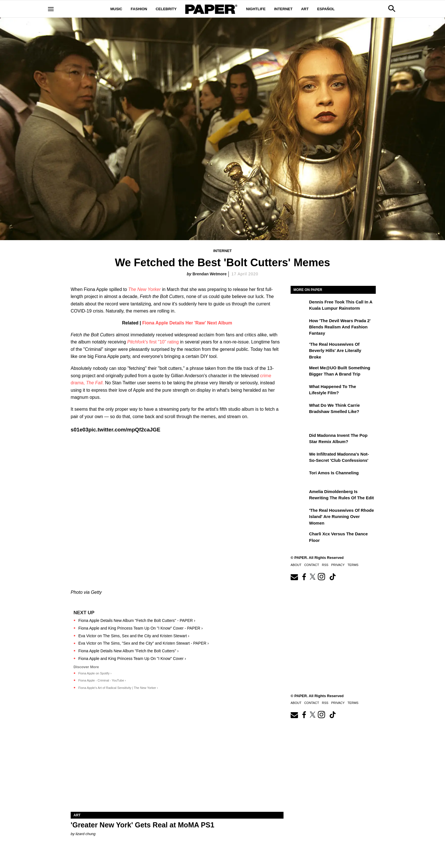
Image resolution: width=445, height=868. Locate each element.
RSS (325, 565)
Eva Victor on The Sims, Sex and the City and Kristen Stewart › (134, 636)
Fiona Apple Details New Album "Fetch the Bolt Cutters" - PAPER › (137, 620)
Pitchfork (136, 342)
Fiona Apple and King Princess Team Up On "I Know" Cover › (132, 659)
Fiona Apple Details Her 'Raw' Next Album (187, 323)
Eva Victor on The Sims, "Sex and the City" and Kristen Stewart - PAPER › (144, 643)
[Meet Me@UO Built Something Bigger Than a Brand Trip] (299, 372)
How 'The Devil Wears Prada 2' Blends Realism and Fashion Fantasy (340, 327)
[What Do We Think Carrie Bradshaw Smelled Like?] (299, 409)
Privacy (338, 565)
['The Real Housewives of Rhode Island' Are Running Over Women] (299, 514)
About (296, 565)
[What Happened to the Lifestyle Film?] (299, 391)
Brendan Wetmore (209, 274)
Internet (283, 9)
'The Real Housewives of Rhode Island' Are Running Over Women (342, 517)
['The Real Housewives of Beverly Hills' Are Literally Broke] (299, 348)
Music (116, 9)
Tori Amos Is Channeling (334, 473)
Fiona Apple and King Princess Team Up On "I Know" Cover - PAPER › (140, 628)
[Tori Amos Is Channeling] (299, 477)
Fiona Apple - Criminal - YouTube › (102, 680)
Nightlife (256, 9)
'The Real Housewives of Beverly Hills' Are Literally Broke (335, 351)
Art (305, 9)
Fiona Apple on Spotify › (95, 673)
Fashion (139, 9)
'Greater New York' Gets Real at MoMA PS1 (142, 825)
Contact (312, 565)
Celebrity (166, 9)
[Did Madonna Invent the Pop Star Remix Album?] (299, 439)
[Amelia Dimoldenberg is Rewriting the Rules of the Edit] (299, 496)
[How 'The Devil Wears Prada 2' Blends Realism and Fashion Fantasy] (299, 325)
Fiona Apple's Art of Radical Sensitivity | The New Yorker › (118, 688)
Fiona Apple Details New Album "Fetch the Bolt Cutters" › (128, 651)
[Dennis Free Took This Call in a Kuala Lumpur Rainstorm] (299, 306)
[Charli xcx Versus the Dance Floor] (299, 538)
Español (326, 9)
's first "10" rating (162, 342)
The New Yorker (144, 289)
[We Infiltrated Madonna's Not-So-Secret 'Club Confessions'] (299, 458)
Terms (353, 565)
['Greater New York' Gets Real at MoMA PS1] (177, 759)
